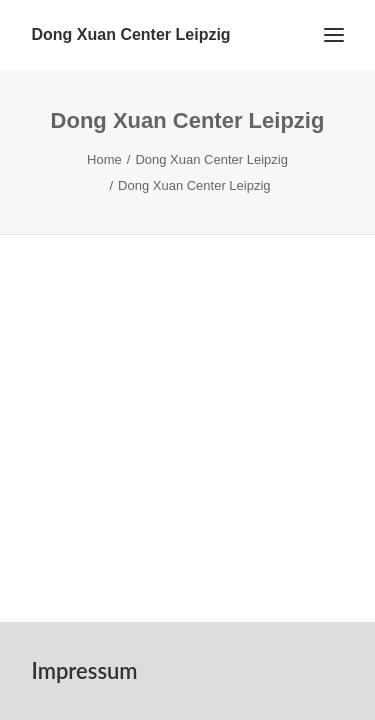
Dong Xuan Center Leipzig (211, 159)
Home (104, 159)
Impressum (85, 670)
